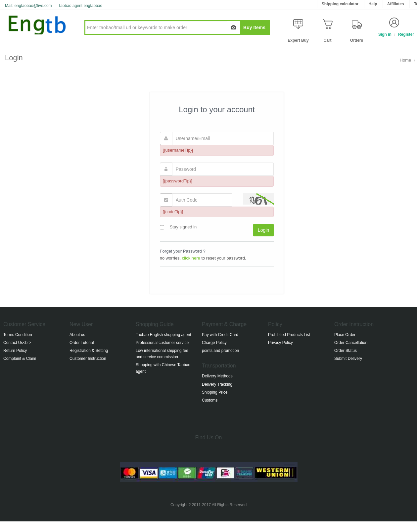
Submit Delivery (348, 359)
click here (191, 258)
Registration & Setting (89, 351)
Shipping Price (215, 392)
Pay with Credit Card (220, 335)
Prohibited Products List (289, 335)
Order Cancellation (351, 343)
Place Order (345, 335)
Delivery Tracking (217, 384)
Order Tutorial (82, 343)
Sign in (385, 34)
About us (77, 335)
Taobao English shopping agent (163, 335)
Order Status (346, 351)
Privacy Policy (280, 343)
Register (406, 34)
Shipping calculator (340, 4)
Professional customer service (162, 343)
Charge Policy (214, 343)
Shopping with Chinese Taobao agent (163, 368)
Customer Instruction (88, 359)
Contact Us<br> (17, 343)
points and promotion (220, 351)
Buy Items (254, 27)
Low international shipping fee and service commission (162, 354)
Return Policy (15, 351)
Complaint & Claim (20, 359)
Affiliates (396, 4)
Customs (210, 400)
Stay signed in (182, 227)
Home (406, 60)
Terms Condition (18, 335)
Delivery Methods (217, 376)
